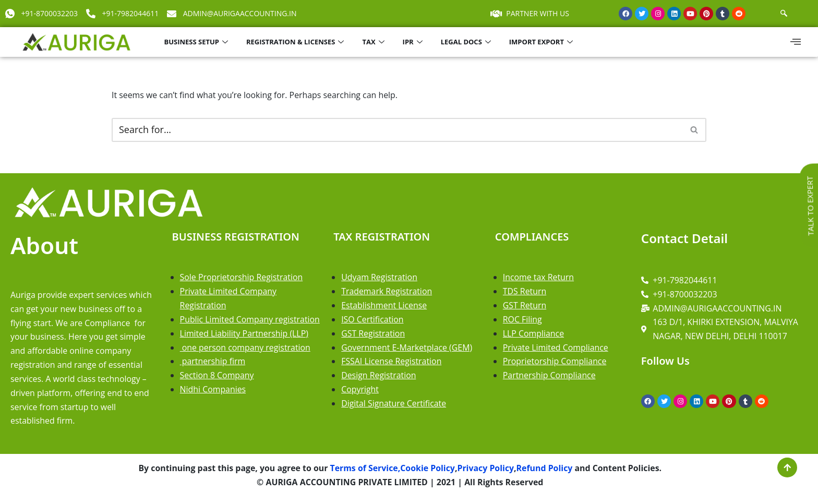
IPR (414, 42)
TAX (374, 42)
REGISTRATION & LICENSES (296, 42)
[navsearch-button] (784, 14)
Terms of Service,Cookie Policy (391, 470)
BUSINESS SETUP (197, 42)
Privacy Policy (486, 470)
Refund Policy (545, 470)
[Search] (397, 130)
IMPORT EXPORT (542, 42)
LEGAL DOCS (467, 42)
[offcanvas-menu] (796, 42)
